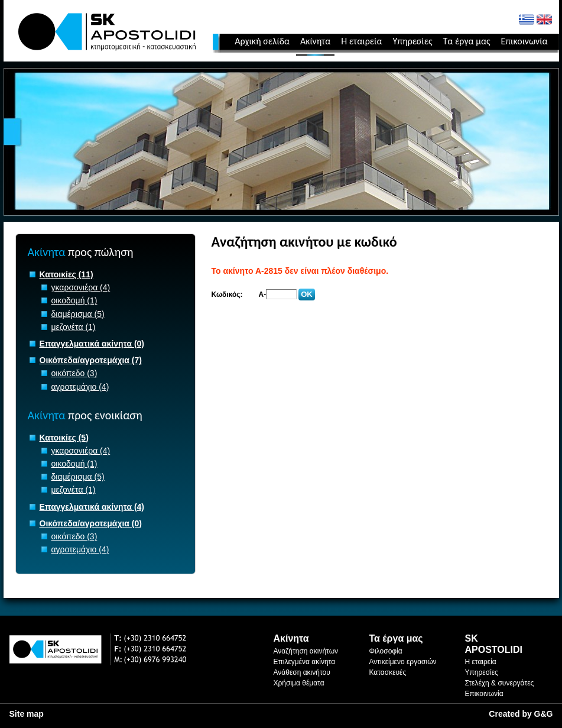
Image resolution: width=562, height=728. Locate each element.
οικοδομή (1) (74, 300)
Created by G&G (521, 714)
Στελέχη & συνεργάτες (500, 683)
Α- (263, 295)
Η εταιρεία (361, 41)
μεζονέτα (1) (74, 327)
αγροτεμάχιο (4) (80, 387)
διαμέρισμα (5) (78, 314)
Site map (27, 714)
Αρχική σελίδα (262, 41)
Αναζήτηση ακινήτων (306, 651)
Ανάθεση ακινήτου (302, 672)
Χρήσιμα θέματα (299, 683)
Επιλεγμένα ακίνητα (305, 662)
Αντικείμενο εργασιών (403, 662)
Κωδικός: (227, 295)
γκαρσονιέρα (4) (81, 287)
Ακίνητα (315, 41)
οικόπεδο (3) (74, 373)
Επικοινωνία (524, 41)
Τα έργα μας (466, 41)
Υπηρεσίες (412, 41)
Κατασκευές (388, 672)
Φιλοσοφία (386, 651)
